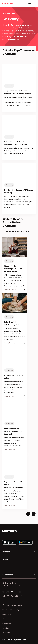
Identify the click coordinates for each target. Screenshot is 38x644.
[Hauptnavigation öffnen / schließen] (32, 4)
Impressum (6, 633)
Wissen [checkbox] (5, 559)
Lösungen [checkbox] (6, 552)
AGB (4, 619)
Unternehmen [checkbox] (8, 575)
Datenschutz (7, 614)
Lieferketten (7, 624)
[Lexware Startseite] (7, 4)
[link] (19, 531)
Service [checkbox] (5, 567)
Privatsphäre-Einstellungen (11, 610)
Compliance (6, 628)
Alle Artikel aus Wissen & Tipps (15, 231)
